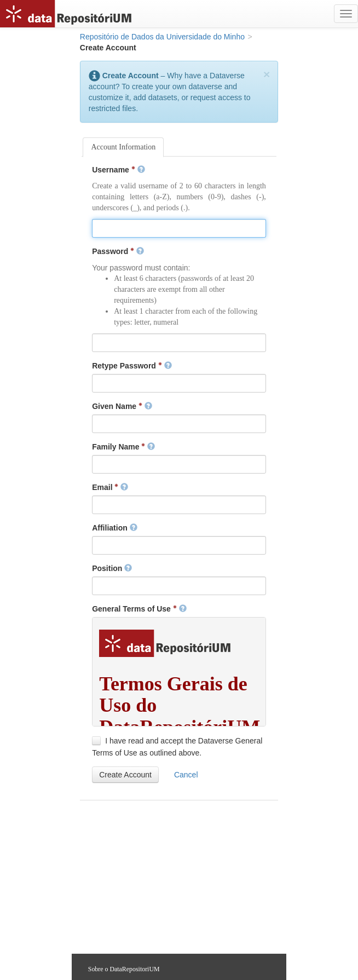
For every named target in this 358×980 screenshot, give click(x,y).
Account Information (123, 147)
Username (118, 170)
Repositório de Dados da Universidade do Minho (162, 37)
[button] (125, 775)
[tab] (123, 147)
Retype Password (132, 366)
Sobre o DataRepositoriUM (124, 969)
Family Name (123, 447)
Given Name (122, 406)
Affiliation (114, 528)
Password (118, 251)
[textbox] (179, 228)
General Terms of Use (139, 609)
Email (110, 487)
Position (112, 568)
